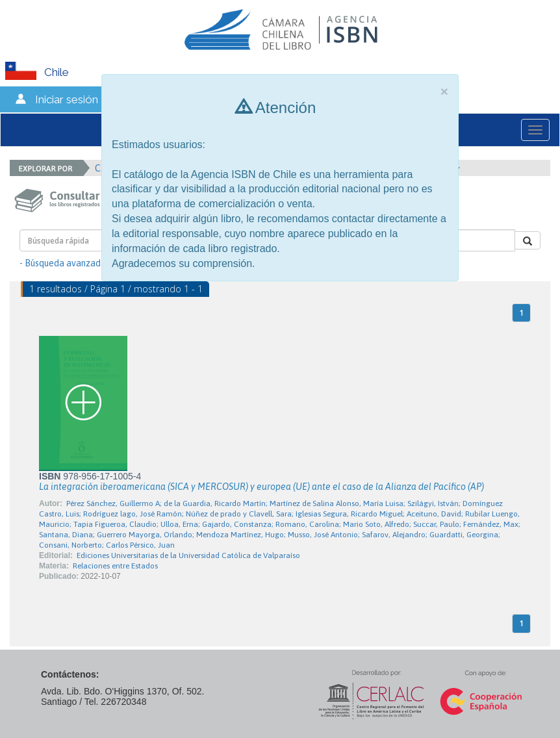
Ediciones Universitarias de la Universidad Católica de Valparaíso (188, 555)
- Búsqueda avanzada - (65, 263)
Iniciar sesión (67, 99)
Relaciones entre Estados (115, 566)
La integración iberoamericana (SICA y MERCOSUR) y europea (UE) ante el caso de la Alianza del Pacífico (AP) (261, 487)
